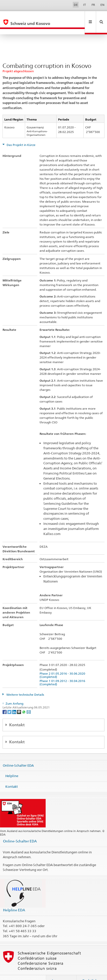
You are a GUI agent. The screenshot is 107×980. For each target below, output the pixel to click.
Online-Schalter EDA (18, 754)
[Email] (29, 701)
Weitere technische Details (25, 684)
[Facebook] (5, 701)
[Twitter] (10, 701)
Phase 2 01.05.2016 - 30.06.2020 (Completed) (63, 664)
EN (102, 5)
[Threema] (19, 701)
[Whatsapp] (24, 701)
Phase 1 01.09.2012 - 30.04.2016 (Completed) (63, 672)
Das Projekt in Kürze (21, 134)
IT (85, 5)
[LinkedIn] (15, 701)
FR (93, 5)
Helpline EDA (14, 899)
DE (76, 5)
